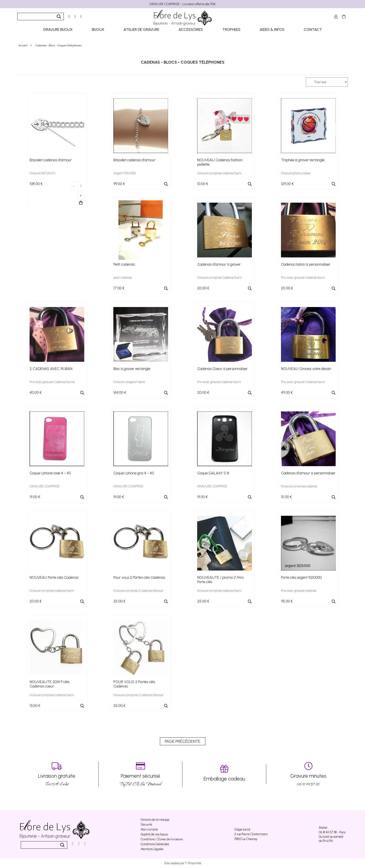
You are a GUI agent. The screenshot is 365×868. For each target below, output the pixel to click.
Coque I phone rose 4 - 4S (50, 473)
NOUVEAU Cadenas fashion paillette (220, 162)
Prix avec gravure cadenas (299, 591)
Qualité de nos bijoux (154, 834)
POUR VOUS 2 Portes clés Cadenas (134, 684)
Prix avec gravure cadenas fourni (219, 382)
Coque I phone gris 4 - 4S (134, 473)
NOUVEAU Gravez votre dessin (306, 369)
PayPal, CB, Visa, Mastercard (140, 774)
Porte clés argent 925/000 (301, 577)
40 (36, 392)
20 (203, 288)
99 (119, 184)
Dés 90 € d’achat (57, 774)
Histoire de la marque (155, 820)
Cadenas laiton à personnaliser (306, 264)
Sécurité (146, 825)
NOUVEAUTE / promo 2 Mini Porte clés (220, 580)
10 (203, 184)
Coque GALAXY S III (213, 473)
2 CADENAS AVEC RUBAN (51, 369)
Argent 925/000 (125, 173)
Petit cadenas (124, 264)
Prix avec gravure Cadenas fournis (52, 382)
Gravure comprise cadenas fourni (219, 173)
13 (35, 706)
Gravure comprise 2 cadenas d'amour (138, 591)
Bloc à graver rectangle (132, 369)
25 (287, 288)
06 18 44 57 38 (308, 774)
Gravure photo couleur (296, 173)
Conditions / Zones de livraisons (162, 839)
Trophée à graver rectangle (303, 160)
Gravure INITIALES (42, 173)
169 (120, 392)
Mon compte (149, 829)
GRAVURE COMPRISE (45, 486)
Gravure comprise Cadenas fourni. (220, 278)
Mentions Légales (152, 849)
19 (35, 497)
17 (119, 288)
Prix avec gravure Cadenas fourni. (303, 278)
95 (287, 601)
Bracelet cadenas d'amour (51, 160)
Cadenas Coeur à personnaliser (222, 369)
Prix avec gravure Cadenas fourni (303, 382)
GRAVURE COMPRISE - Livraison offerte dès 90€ (182, 4)
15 (286, 497)
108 (36, 184)
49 (287, 392)
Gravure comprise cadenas (299, 486)
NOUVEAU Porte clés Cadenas (54, 577)
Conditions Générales (155, 844)
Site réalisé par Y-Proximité (182, 863)
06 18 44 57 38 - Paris (332, 832)
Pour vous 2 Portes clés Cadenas (139, 577)
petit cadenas (123, 278)
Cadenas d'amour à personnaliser (308, 473)
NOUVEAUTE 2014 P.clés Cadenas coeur (49, 684)
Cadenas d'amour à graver (219, 264)
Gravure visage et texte (129, 382)
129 (287, 184)
